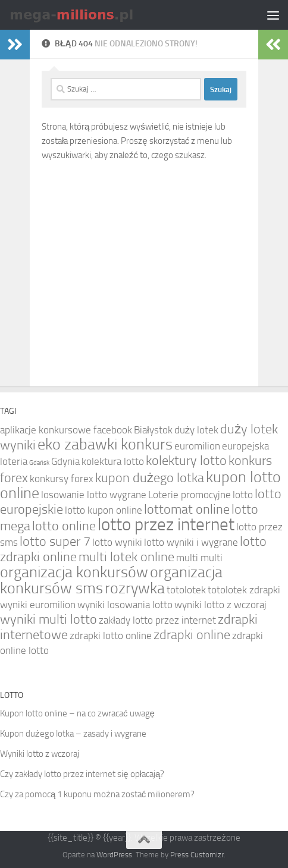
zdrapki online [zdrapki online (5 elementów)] (192, 635)
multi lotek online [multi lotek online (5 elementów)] (126, 557)
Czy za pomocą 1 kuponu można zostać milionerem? (97, 794)
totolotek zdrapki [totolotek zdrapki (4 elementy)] (244, 590)
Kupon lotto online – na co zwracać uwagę (77, 713)
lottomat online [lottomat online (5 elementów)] (187, 510)
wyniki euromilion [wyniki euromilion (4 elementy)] (38, 605)
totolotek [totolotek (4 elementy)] (186, 590)
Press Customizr (197, 855)
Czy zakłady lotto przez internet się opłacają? (82, 774)
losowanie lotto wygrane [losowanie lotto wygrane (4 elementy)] (94, 495)
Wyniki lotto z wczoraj (40, 754)
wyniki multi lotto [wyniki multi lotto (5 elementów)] (48, 619)
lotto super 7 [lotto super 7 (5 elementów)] (55, 542)
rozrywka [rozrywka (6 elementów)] (135, 588)
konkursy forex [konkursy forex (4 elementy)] (62, 479)
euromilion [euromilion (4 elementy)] (197, 446)
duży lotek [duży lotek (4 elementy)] (196, 430)
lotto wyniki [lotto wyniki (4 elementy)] (117, 542)
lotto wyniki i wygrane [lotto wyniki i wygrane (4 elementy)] (191, 542)
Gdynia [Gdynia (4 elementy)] (65, 461)
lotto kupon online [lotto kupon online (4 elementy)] (104, 510)
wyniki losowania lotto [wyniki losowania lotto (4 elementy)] (125, 605)
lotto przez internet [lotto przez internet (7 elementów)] (166, 525)
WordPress (114, 855)
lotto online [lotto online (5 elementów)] (64, 526)
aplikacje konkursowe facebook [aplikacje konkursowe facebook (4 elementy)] (66, 430)
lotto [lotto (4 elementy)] (243, 495)
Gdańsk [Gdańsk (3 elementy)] (39, 463)
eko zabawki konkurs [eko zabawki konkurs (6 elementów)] (105, 444)
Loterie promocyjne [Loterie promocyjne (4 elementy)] (190, 495)
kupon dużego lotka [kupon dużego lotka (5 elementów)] (150, 478)
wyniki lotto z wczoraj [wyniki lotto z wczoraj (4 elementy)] (220, 605)
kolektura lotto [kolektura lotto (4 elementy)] (113, 461)
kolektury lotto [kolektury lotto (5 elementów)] (186, 461)
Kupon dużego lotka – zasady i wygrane (73, 734)
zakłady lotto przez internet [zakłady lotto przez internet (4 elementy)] (157, 620)
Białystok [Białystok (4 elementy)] (153, 430)
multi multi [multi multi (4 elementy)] (199, 558)
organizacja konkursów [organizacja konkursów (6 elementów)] (74, 572)
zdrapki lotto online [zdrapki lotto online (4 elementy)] (111, 636)
